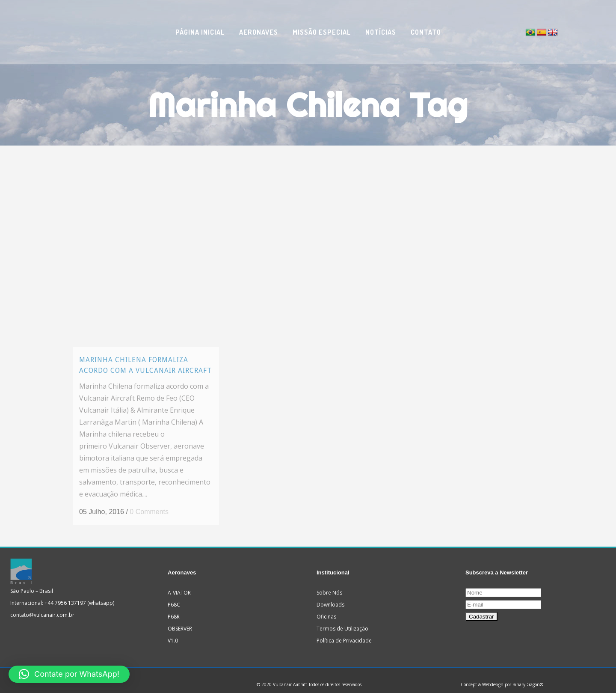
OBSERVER (180, 620)
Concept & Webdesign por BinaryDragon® (502, 676)
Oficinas (326, 608)
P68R (174, 608)
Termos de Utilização (342, 620)
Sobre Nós (329, 584)
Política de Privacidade (344, 632)
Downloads (330, 596)
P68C (174, 596)
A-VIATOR (179, 584)
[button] (69, 674)
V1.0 (173, 632)
